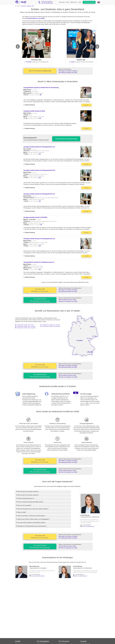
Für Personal (64, 641)
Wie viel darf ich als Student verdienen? (27, 492)
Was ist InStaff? (21, 512)
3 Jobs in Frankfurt (25, 328)
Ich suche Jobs (40, 290)
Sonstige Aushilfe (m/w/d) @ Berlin (34, 111)
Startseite (24, 6)
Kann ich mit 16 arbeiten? (24, 505)
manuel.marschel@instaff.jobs (38, 576)
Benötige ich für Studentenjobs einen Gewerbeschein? (31, 526)
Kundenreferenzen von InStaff (35, 18)
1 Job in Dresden (50, 325)
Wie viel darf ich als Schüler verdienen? (27, 495)
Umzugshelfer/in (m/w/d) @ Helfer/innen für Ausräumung (41, 88)
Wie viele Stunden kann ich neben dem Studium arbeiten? (32, 509)
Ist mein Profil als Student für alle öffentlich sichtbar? (31, 523)
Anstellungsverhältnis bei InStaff (68, 73)
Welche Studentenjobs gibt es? (25, 498)
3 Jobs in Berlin (24, 325)
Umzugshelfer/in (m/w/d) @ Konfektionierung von (39, 262)
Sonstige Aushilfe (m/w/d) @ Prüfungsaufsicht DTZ (39, 170)
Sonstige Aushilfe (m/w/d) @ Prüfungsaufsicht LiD (39, 147)
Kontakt (83, 641)
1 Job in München (50, 326)
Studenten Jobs (30, 6)
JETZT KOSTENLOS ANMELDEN (40, 71)
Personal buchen (89, 2)
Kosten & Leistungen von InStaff (68, 301)
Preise (67, 2)
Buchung (62, 2)
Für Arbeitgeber (43, 641)
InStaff (18, 641)
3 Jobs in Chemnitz (25, 326)
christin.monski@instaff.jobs (88, 526)
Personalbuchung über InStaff (67, 300)
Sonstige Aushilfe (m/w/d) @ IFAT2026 (35, 217)
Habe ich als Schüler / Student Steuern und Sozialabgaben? (33, 519)
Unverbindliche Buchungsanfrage (66, 139)
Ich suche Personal (40, 300)
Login (80, 2)
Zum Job (86, 105)
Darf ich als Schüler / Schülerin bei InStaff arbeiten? (31, 516)
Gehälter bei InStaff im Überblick (68, 71)
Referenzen (74, 2)
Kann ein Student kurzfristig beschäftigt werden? (30, 502)
